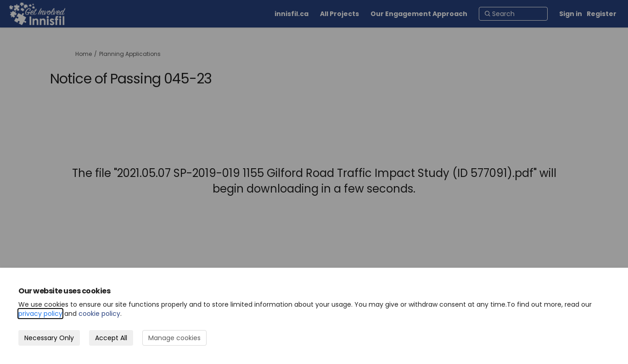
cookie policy (99, 314)
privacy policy (40, 314)
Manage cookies (174, 338)
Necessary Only (49, 338)
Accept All (111, 338)
